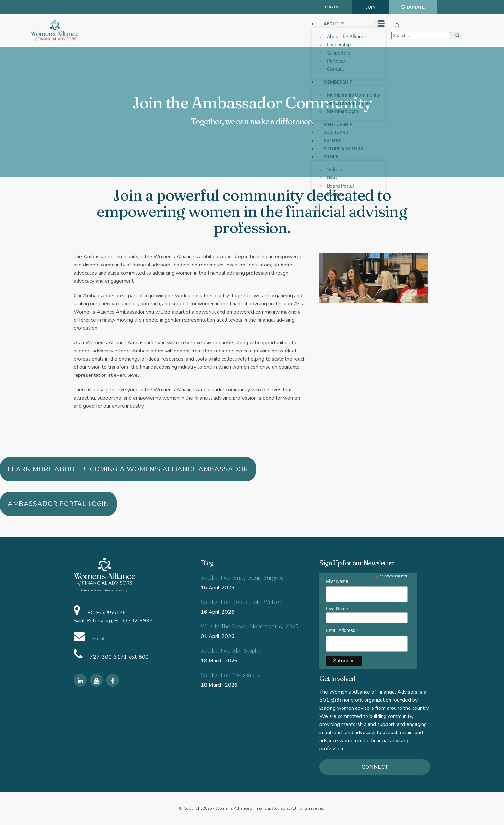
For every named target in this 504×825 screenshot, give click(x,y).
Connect (375, 767)
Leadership (339, 45)
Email (98, 639)
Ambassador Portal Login (58, 504)
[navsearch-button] (396, 27)
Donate (335, 194)
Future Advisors (343, 149)
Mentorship (338, 124)
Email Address (342, 630)
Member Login (342, 111)
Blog (332, 178)
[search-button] (456, 36)
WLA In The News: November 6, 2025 (249, 626)
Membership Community (354, 95)
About (335, 24)
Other (335, 157)
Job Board (336, 132)
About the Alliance (347, 37)
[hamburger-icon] (380, 23)
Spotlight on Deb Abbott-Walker (241, 602)
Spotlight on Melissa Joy (231, 675)
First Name (337, 581)
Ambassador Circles (349, 103)
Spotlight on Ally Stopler (231, 651)
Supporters (339, 53)
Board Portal (340, 186)
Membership (342, 82)
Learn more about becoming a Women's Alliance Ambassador (128, 469)
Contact (336, 69)
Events (332, 141)
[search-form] (420, 36)
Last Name (337, 609)
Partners (336, 61)
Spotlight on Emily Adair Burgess (242, 578)
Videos (335, 170)
